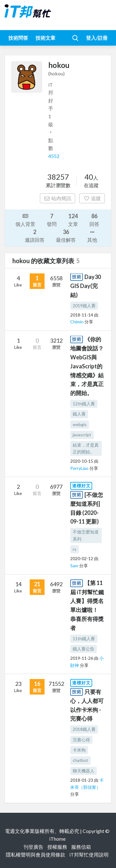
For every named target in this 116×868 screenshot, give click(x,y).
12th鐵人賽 (84, 404)
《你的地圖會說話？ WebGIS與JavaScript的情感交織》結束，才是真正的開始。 (87, 366)
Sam (75, 566)
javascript (82, 435)
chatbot (80, 760)
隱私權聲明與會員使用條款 (36, 855)
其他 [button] (92, 236)
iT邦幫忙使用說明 (89, 855)
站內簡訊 (58, 198)
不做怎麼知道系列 (86, 535)
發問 (52, 220)
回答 (94, 220)
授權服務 (57, 847)
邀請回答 (35, 235)
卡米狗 (79, 750)
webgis (80, 424)
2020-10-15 (82, 461)
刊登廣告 (33, 847)
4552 (54, 156)
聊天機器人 (84, 771)
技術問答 (18, 38)
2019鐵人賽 (84, 306)
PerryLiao (80, 468)
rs (75, 549)
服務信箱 (81, 847)
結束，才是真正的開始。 (86, 448)
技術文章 (45, 38)
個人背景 (25, 219)
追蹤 (92, 198)
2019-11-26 (82, 658)
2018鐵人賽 (84, 729)
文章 (73, 220)
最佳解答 (66, 235)
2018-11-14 (82, 315)
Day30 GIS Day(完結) (86, 286)
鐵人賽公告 (84, 649)
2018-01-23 (82, 780)
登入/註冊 (97, 38)
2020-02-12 (82, 558)
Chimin (77, 322)
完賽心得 (81, 740)
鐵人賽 (79, 414)
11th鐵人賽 (84, 639)
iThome (57, 839)
